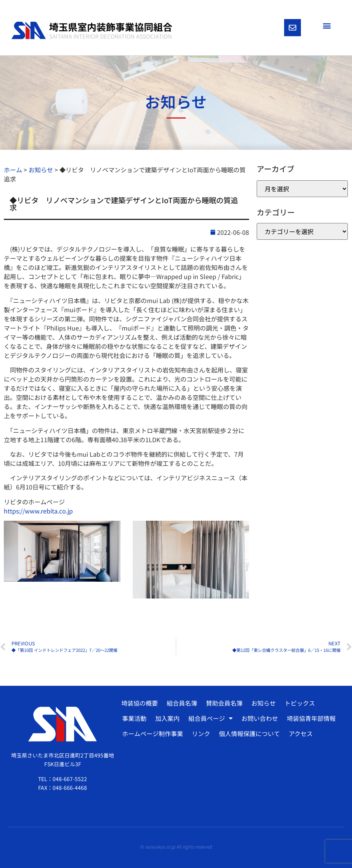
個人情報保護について (249, 733)
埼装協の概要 (140, 703)
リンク (201, 733)
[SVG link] (92, 30)
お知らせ (264, 703)
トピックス (300, 703)
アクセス (301, 733)
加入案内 (167, 718)
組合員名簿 (182, 703)
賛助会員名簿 (224, 703)
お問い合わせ (260, 718)
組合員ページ (211, 718)
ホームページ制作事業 (153, 733)
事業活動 (134, 718)
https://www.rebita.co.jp (38, 511)
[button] (327, 25)
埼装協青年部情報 (311, 718)
